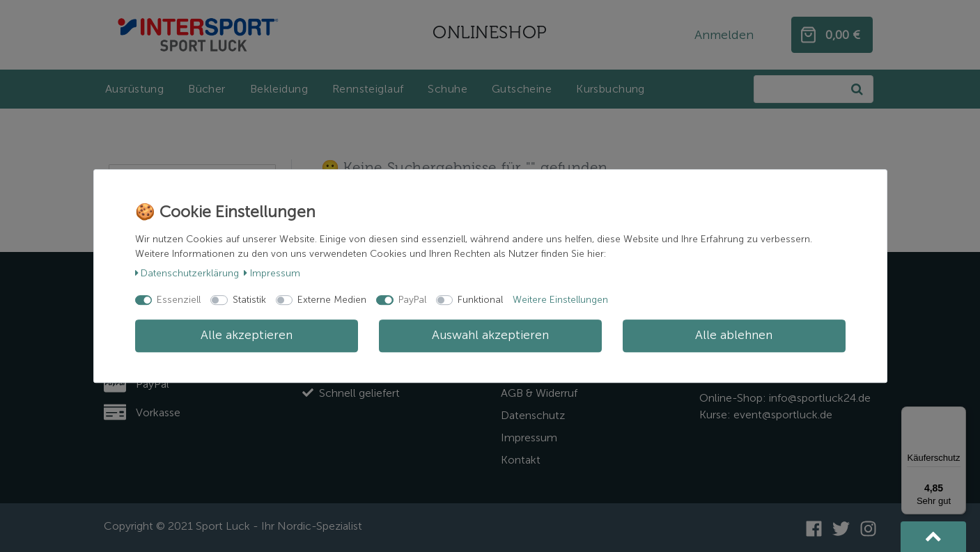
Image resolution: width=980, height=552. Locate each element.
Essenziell (179, 300)
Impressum (272, 273)
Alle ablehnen (734, 336)
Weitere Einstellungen (560, 300)
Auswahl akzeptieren (490, 336)
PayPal (412, 300)
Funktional (480, 300)
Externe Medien (332, 300)
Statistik (249, 300)
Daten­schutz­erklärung (187, 273)
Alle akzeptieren (247, 336)
